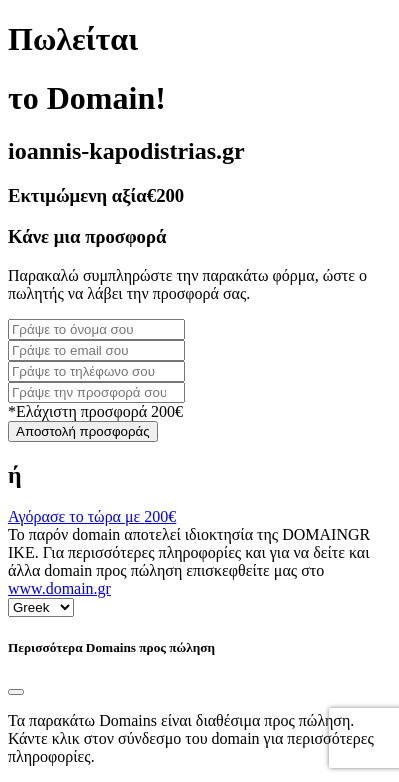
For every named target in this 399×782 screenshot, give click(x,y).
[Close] (16, 692)
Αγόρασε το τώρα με (92, 516)
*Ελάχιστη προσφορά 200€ (95, 411)
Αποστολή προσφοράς (83, 431)
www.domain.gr (59, 588)
